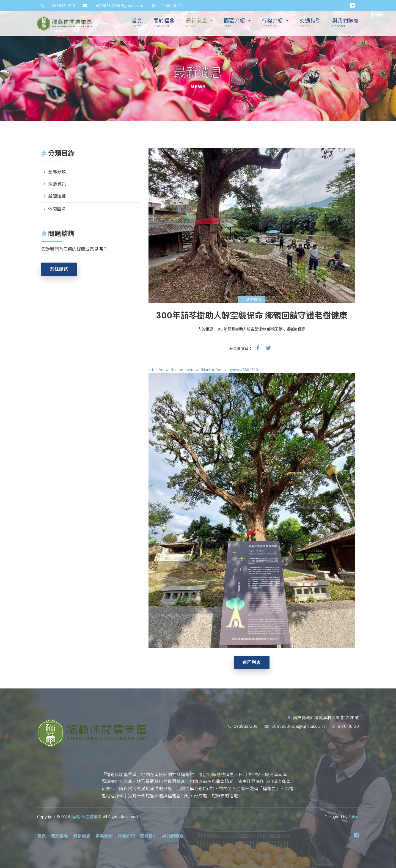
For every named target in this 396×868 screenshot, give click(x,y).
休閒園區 (57, 209)
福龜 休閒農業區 (87, 817)
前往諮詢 (59, 269)
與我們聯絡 (346, 23)
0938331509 (56, 5)
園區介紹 (235, 23)
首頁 (137, 23)
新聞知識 (57, 196)
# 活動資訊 (252, 299)
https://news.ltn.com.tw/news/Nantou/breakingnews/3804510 (203, 370)
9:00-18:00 (165, 5)
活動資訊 (57, 184)
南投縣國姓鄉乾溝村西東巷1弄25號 (324, 718)
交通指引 (310, 23)
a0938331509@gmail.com (111, 5)
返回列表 (252, 662)
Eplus (353, 817)
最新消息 (197, 23)
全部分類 (57, 172)
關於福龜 (164, 23)
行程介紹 (273, 23)
